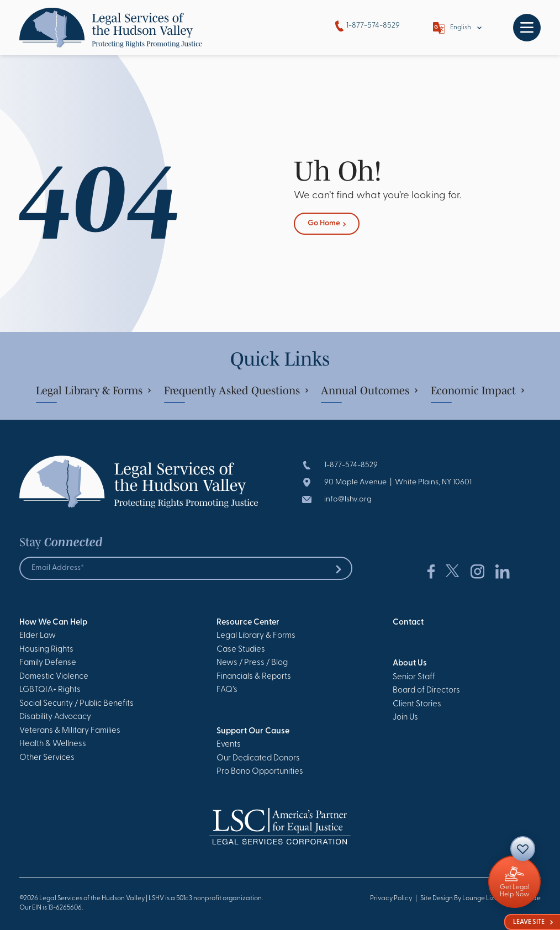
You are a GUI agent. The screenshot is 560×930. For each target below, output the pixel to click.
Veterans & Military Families (70, 731)
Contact (408, 623)
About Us (410, 664)
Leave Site (533, 922)
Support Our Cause (253, 731)
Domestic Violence (54, 677)
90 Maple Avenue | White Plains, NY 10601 (398, 482)
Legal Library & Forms (93, 390)
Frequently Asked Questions (236, 390)
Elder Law (38, 636)
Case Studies (241, 650)
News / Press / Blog (252, 663)
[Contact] (523, 849)
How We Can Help (53, 623)
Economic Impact (477, 390)
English (461, 28)
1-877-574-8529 (368, 26)
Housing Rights (46, 650)
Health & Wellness (53, 744)
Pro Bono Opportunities (260, 772)
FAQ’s (227, 690)
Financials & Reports (254, 677)
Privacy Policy (391, 899)
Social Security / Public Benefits (76, 704)
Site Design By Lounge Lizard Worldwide (480, 899)
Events (229, 745)
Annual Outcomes (369, 390)
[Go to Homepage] (111, 28)
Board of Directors (426, 691)
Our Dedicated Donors (258, 759)
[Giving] (514, 882)
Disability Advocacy (55, 717)
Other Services (47, 758)
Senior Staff (414, 677)
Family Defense (48, 663)
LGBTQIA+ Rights (50, 690)
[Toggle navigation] (527, 28)
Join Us (405, 718)
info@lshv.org (348, 500)
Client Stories (417, 704)
